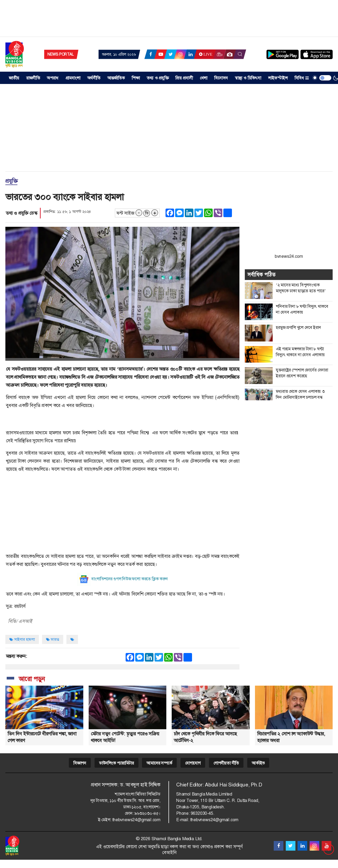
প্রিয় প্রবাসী (184, 78)
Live (205, 54)
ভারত (53, 639)
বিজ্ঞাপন (80, 763)
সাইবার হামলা (22, 639)
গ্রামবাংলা (73, 78)
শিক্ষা (136, 78)
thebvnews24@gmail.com (136, 820)
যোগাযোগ (193, 763)
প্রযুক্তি (11, 181)
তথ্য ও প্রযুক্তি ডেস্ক (22, 213)
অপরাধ (53, 78)
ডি (147, 213)
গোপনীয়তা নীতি (226, 763)
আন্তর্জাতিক (116, 78)
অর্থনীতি (94, 78)
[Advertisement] (169, 20)
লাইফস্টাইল (278, 78)
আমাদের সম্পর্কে (159, 763)
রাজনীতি (33, 78)
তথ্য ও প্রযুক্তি (158, 78)
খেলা (204, 78)
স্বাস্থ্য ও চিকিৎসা (248, 78)
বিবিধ (302, 78)
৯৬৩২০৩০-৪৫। (147, 813)
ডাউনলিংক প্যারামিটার (117, 763)
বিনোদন (221, 78)
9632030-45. (202, 813)
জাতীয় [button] (14, 78)
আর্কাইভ (258, 763)
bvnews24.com (289, 256)
